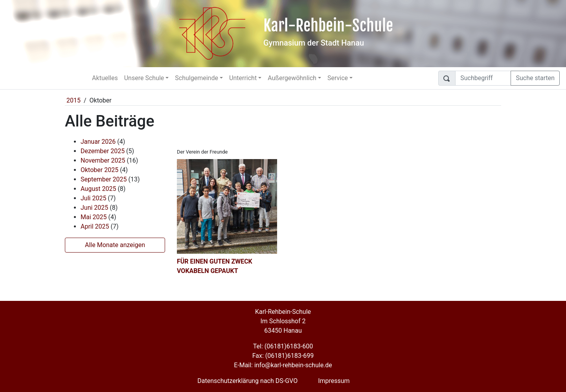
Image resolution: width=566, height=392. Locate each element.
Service (338, 78)
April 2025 (95, 226)
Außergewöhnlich (292, 78)
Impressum (334, 381)
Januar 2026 (98, 142)
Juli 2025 (93, 198)
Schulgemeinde (197, 78)
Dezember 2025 (103, 151)
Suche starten (535, 78)
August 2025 (98, 189)
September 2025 (104, 179)
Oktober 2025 (99, 170)
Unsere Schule (144, 78)
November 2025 (103, 160)
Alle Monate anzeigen (115, 245)
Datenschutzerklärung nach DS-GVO (247, 381)
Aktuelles (105, 78)
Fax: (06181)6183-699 (283, 356)
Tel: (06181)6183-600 (283, 346)
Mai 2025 (94, 217)
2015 (74, 100)
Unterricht (243, 78)
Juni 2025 (94, 208)
